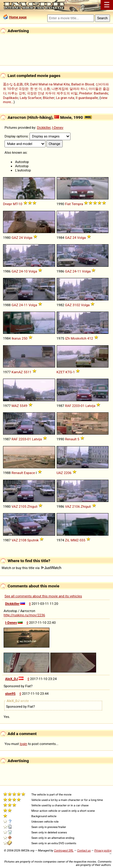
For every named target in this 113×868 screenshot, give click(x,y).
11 (79, 271)
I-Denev (58, 128)
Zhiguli (32, 506)
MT (15, 204)
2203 (76, 406)
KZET (61, 372)
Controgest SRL (64, 850)
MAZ (15, 406)
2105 (22, 506)
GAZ (15, 238)
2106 (76, 506)
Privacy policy (103, 850)
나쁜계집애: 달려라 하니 (69, 89)
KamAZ (17, 372)
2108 (22, 540)
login (24, 744)
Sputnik (33, 540)
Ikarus (16, 338)
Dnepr (8, 204)
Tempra (77, 204)
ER (26, 84)
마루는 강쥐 (17, 93)
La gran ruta (65, 98)
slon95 (10, 694)
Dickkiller (44, 128)
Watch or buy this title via (31, 568)
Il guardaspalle (87, 98)
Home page (18, 17)
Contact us (84, 850)
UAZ (60, 473)
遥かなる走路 (13, 84)
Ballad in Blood (82, 84)
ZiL (67, 540)
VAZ (15, 506)
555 (82, 540)
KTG (69, 372)
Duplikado (11, 98)
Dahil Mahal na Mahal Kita (50, 84)
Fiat (68, 204)
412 (90, 338)
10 (20, 204)
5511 (27, 372)
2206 (68, 473)
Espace (29, 473)
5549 (23, 406)
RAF (68, 406)
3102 (76, 305)
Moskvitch (79, 338)
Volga (28, 238)
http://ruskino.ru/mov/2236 (24, 615)
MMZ (75, 540)
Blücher (49, 98)
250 (25, 338)
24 (21, 238)
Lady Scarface (31, 98)
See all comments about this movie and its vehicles (43, 596)
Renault (71, 439)
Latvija (90, 406)
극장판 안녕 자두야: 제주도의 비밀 (52, 93)
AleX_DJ (12, 679)
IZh (67, 338)
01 (83, 406)
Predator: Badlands (93, 93)
